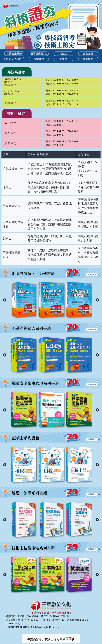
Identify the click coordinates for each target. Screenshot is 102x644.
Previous (5, 300)
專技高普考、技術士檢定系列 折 (51, 639)
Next (97, 300)
